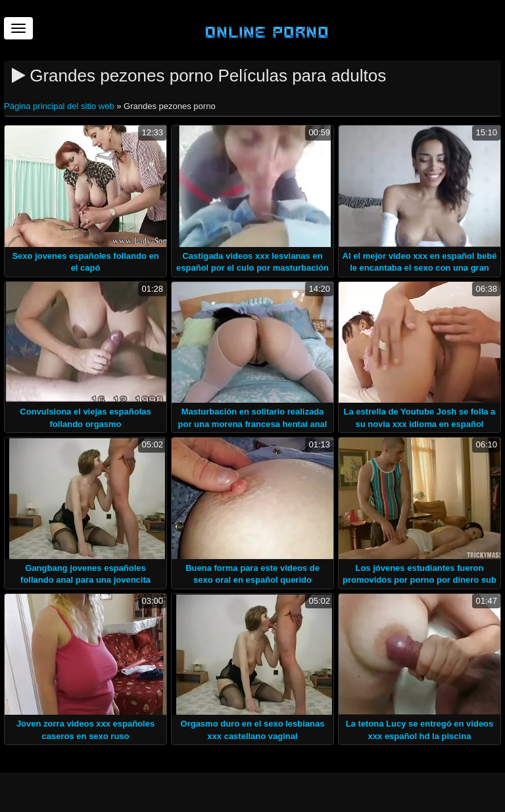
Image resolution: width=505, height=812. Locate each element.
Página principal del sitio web (60, 106)
